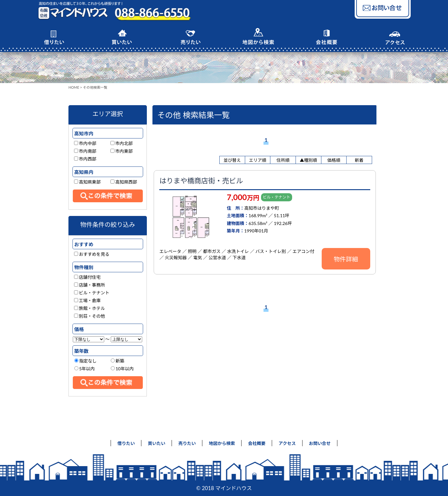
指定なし (86, 361)
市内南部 (85, 151)
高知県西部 (124, 182)
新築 (118, 361)
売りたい (187, 443)
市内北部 (122, 143)
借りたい (126, 443)
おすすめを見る (92, 254)
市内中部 (85, 143)
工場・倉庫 (87, 300)
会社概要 (257, 443)
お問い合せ (320, 443)
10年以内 (122, 369)
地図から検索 (222, 443)
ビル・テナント (92, 293)
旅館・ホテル (90, 308)
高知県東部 (87, 182)
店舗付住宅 (87, 277)
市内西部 (85, 159)
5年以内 (85, 369)
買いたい (156, 443)
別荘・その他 (90, 316)
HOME (74, 87)
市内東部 (122, 151)
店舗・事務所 (90, 285)
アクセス (287, 443)
